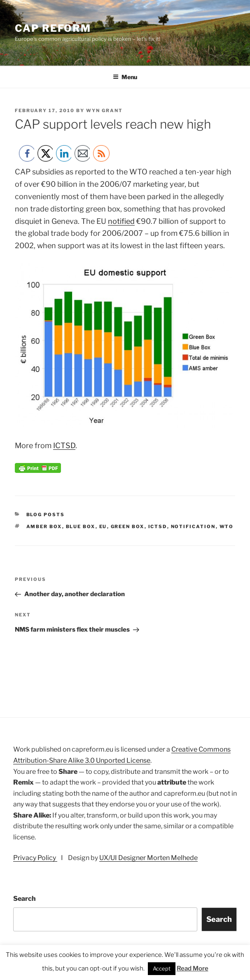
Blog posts (46, 515)
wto (227, 526)
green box (128, 526)
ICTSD (64, 445)
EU (103, 526)
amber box (44, 526)
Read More (193, 968)
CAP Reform (53, 28)
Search (25, 899)
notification (193, 526)
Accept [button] (162, 968)
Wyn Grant (104, 110)
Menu (125, 77)
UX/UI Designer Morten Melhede (148, 858)
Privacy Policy (35, 858)
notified (121, 221)
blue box (81, 526)
